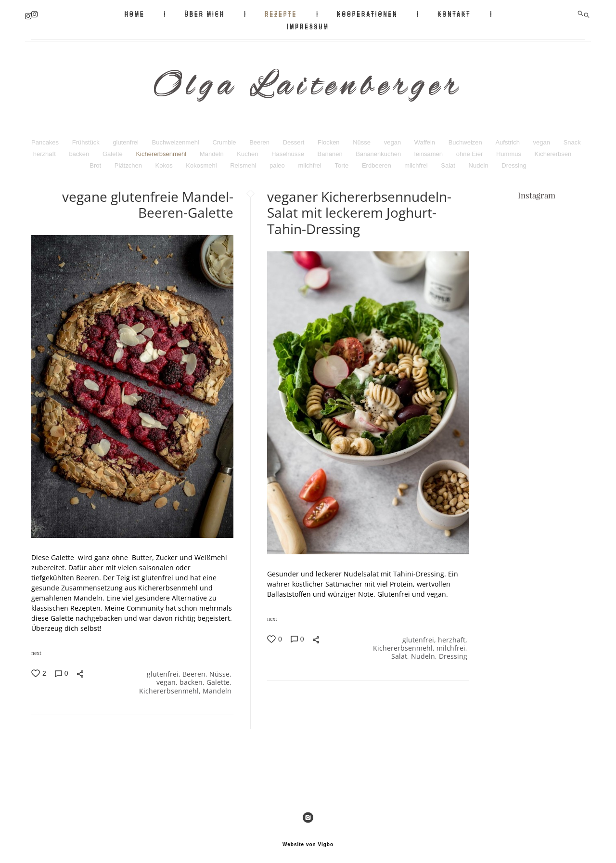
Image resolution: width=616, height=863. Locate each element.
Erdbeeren (377, 161)
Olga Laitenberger (308, 86)
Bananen (331, 150)
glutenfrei (126, 138)
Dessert (295, 138)
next (36, 649)
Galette (114, 150)
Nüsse (362, 138)
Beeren (260, 138)
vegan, (168, 679)
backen (80, 150)
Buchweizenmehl (176, 138)
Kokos (165, 161)
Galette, (220, 679)
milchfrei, (453, 645)
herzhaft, (454, 636)
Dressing (514, 161)
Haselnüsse (289, 150)
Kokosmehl (202, 161)
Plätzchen (129, 161)
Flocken (329, 138)
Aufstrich (508, 138)
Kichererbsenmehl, (171, 688)
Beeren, (196, 670)
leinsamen (430, 150)
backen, (193, 679)
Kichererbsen (553, 150)
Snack (572, 138)
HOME (135, 13)
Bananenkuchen (379, 150)
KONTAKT (454, 13)
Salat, (401, 654)
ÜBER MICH (205, 13)
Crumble (225, 138)
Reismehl (244, 161)
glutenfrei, (165, 670)
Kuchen (248, 150)
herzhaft (45, 150)
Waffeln (426, 138)
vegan (393, 138)
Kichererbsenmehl (162, 150)
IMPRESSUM (308, 26)
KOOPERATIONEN (367, 13)
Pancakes (46, 138)
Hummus (510, 150)
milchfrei (310, 161)
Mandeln (212, 150)
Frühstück (87, 138)
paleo (278, 161)
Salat (449, 161)
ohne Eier (470, 150)
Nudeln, (425, 654)
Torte (342, 161)
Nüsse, (221, 670)
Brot (96, 161)
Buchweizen (466, 138)
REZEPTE (281, 13)
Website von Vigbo (308, 840)
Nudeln (480, 161)
